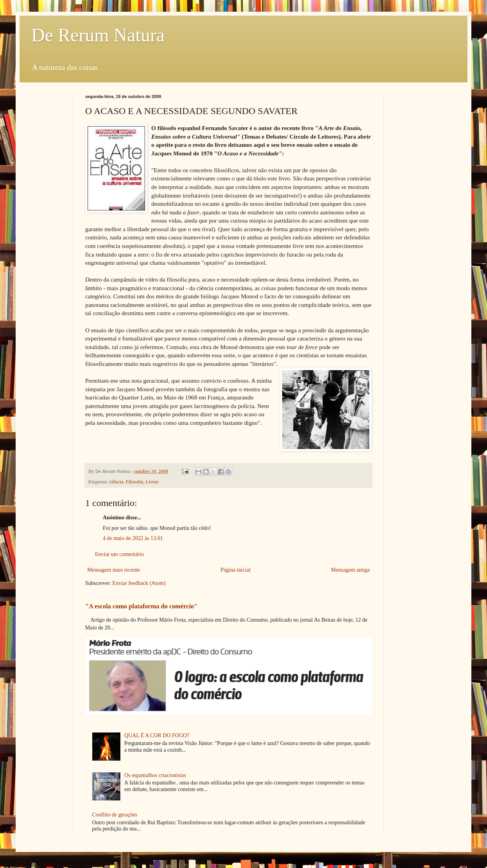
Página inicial (235, 570)
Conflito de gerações (115, 815)
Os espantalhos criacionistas (155, 775)
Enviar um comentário (119, 554)
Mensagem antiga (350, 570)
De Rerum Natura (98, 35)
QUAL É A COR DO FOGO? (157, 735)
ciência (116, 482)
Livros (152, 482)
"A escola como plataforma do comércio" (141, 606)
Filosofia (134, 482)
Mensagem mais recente (114, 570)
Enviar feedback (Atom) (139, 583)
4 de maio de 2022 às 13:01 (133, 538)
